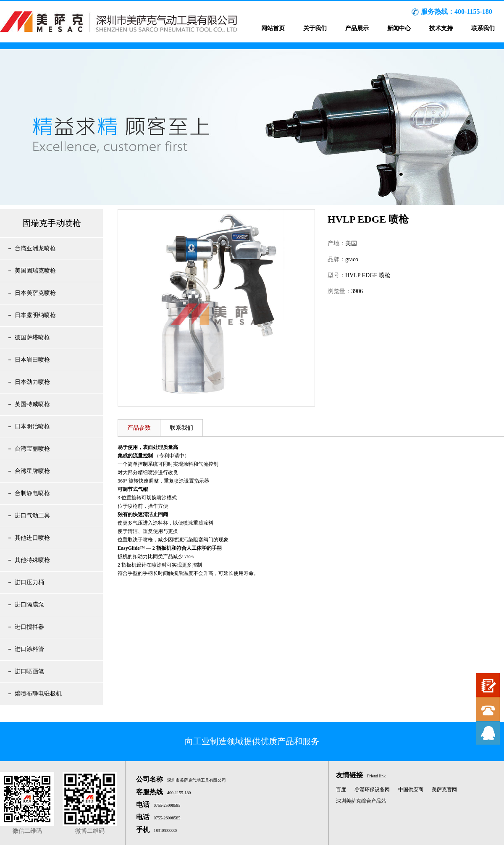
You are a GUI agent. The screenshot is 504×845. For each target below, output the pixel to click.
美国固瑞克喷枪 (35, 271)
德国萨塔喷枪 (32, 337)
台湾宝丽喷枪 (32, 449)
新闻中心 (399, 28)
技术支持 (441, 28)
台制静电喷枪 (32, 493)
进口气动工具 (32, 516)
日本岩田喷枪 (32, 360)
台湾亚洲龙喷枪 (35, 248)
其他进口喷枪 (32, 538)
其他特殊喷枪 (32, 560)
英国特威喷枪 (32, 404)
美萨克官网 (444, 790)
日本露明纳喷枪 (35, 315)
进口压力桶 (29, 582)
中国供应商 (411, 790)
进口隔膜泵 (29, 605)
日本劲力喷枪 (32, 382)
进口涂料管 (29, 649)
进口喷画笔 (29, 671)
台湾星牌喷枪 (32, 471)
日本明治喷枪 (32, 426)
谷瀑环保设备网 (372, 790)
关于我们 (315, 28)
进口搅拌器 (29, 627)
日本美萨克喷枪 (35, 293)
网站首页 (273, 28)
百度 (341, 790)
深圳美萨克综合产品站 (361, 801)
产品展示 (357, 28)
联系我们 (483, 28)
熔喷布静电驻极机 (38, 694)
